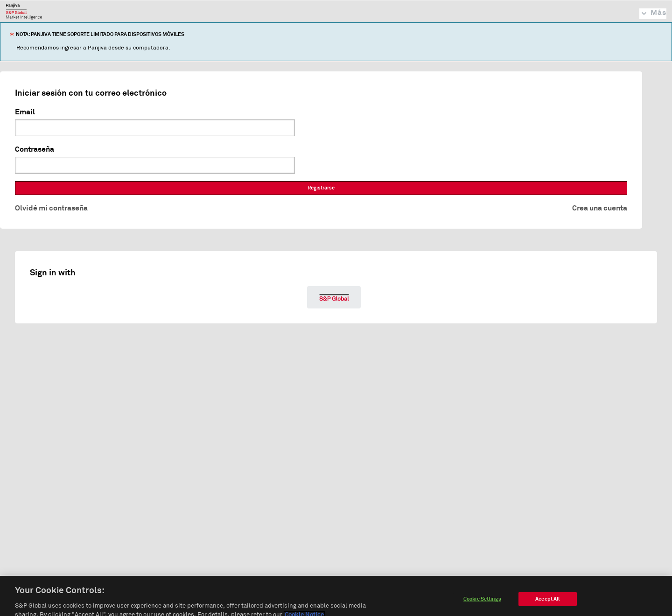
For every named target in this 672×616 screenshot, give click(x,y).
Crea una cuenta (600, 208)
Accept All (547, 604)
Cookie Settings (482, 604)
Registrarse (321, 188)
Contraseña (35, 149)
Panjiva (24, 11)
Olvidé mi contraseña (51, 208)
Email (25, 112)
